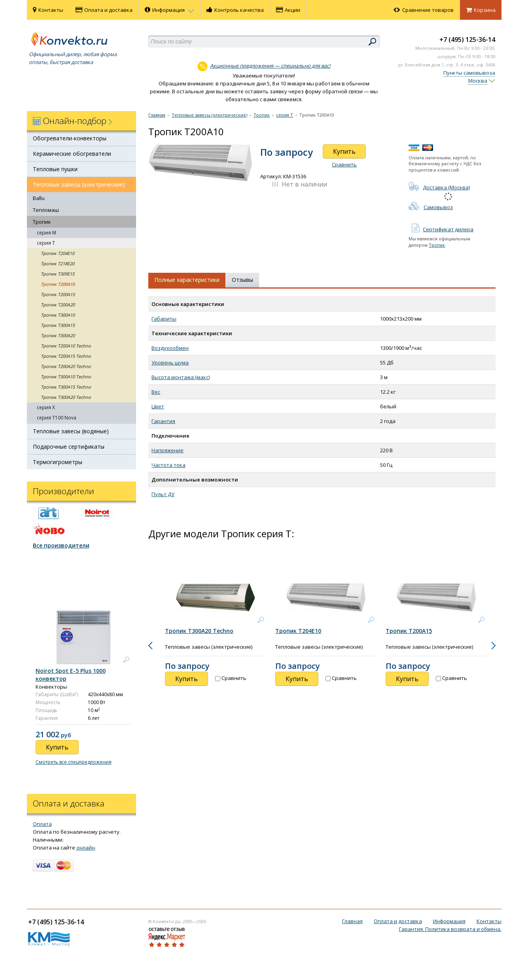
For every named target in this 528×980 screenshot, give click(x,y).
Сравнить (344, 164)
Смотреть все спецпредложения (74, 762)
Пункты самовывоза (469, 73)
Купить (344, 151)
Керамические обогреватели (72, 154)
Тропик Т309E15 (58, 274)
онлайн (86, 848)
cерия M (46, 233)
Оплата (42, 824)
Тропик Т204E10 (58, 253)
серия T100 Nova (57, 418)
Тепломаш (46, 210)
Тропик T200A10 (58, 284)
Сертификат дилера (441, 229)
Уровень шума (170, 363)
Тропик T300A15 (58, 325)
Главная (157, 115)
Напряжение (167, 450)
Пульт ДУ (163, 494)
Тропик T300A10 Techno (66, 377)
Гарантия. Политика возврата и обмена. (450, 929)
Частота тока (168, 465)
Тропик (42, 222)
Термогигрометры (58, 462)
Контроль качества (235, 10)
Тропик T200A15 (58, 294)
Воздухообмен (170, 348)
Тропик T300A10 (58, 315)
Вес (156, 392)
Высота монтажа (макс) (181, 377)
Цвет (158, 406)
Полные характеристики (187, 280)
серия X (46, 407)
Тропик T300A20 (58, 335)
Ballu (39, 198)
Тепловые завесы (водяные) (71, 431)
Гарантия (163, 421)
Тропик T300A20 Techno (66, 397)
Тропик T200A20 (58, 305)
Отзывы (242, 280)
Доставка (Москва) (439, 187)
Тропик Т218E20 (58, 263)
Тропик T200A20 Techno (66, 366)
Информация (169, 10)
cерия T (46, 243)
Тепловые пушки (55, 169)
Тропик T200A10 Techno (66, 346)
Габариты (164, 319)
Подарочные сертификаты (69, 447)
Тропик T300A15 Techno (66, 387)
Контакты (48, 10)
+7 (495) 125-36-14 (467, 40)
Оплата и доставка (104, 10)
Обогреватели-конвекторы (70, 138)
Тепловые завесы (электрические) (79, 184)
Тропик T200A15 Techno (66, 356)
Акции (288, 10)
